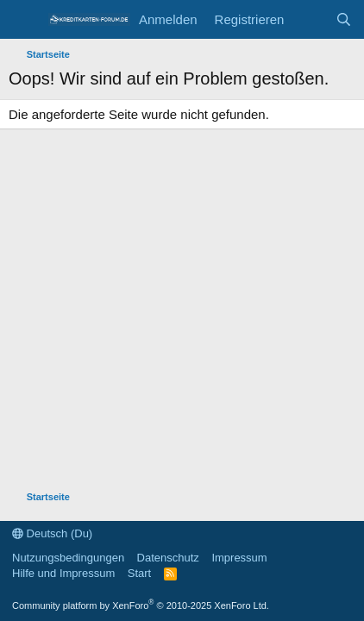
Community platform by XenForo (141, 605)
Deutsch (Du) (52, 533)
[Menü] (24, 20)
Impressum (239, 558)
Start (139, 573)
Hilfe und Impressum (63, 573)
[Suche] (344, 19)
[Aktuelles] (309, 19)
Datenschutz (168, 558)
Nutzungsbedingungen (68, 558)
